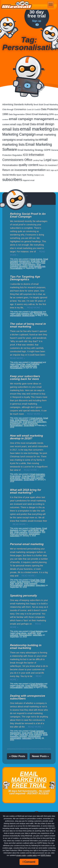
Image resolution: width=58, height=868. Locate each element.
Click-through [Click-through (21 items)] (8, 110)
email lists (25, 478)
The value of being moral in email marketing (28, 325)
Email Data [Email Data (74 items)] (29, 124)
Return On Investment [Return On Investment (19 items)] (48, 165)
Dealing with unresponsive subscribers (28, 697)
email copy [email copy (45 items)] (16, 124)
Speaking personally (23, 596)
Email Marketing (22, 420)
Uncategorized (25, 263)
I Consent (29, 862)
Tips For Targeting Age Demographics (25, 278)
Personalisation (16, 268)
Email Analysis (36, 259)
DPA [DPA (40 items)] (52, 114)
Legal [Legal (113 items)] (47, 160)
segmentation (16, 315)
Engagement (15, 424)
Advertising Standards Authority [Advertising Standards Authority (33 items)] (18, 104)
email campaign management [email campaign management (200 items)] (31, 119)
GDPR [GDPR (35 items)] (47, 150)
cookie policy (32, 855)
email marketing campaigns (25, 265)
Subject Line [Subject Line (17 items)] (39, 175)
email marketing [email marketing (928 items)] (36, 129)
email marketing (29, 265)
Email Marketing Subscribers (35, 422)
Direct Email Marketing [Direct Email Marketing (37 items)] (37, 114)
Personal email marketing (27, 544)
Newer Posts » (40, 756)
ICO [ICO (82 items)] (25, 155)
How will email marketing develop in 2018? (26, 437)
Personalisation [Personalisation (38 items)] (10, 165)
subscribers (15, 536)
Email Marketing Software (36, 686)
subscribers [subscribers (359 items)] (12, 180)
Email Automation (38, 474)
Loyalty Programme (30, 424)
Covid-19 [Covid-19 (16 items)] (30, 110)
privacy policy (21, 855)
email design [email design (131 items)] (45, 124)
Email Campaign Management (29, 260)
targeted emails (28, 315)
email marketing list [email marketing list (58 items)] (28, 140)
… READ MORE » (33, 308)
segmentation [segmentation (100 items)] (37, 170)
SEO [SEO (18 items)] (48, 170)
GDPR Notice (46, 855)
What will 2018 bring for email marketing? (26, 491)
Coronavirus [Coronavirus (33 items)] (20, 109)
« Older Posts (17, 756)
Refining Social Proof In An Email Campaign (28, 215)
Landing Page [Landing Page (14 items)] (38, 160)
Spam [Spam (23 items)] (19, 175)
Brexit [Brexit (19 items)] (36, 105)
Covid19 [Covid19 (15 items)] (37, 110)
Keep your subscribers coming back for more (25, 378)
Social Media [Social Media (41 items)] (9, 175)
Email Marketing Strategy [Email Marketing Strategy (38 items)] (31, 150)
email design (15, 478)
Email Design (15, 476)
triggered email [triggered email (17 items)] (29, 180)
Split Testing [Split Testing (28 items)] (28, 175)
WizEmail (17, 5)
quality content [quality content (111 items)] (29, 165)
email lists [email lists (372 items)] (11, 129)
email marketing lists (37, 266)
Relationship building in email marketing (26, 647)
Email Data (35, 261)
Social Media (29, 425)
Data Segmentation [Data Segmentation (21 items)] (17, 114)
